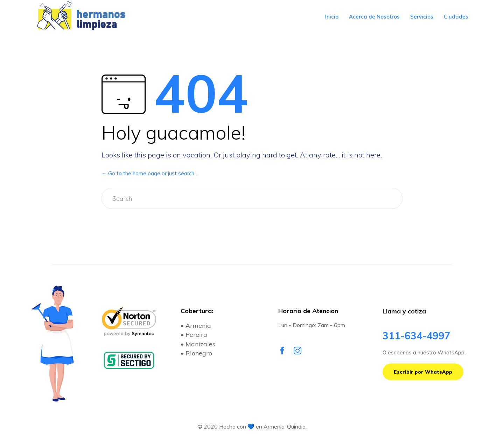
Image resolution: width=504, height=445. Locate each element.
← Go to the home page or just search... (149, 173)
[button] (423, 372)
